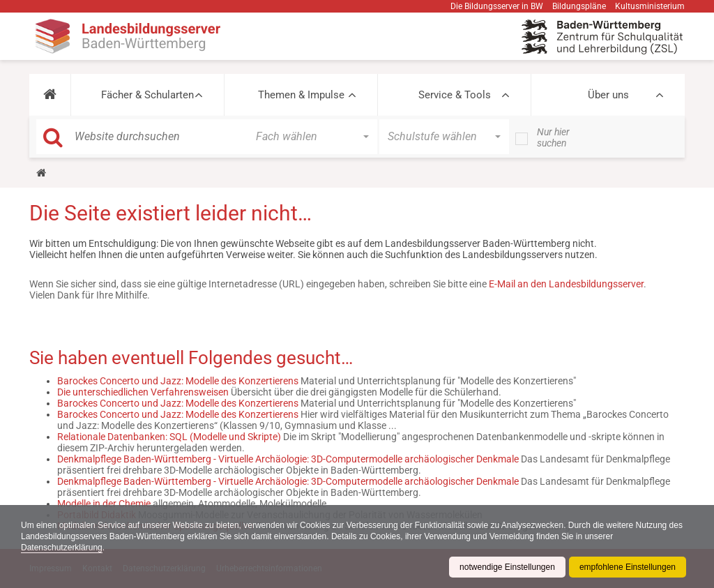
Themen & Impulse (301, 95)
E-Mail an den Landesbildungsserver (566, 284)
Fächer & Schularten (147, 95)
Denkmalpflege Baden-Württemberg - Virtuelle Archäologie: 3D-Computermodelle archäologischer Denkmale (288, 459)
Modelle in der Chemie (104, 504)
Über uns (608, 95)
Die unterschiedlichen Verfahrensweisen (143, 392)
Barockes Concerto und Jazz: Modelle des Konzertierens (178, 381)
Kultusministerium (650, 6)
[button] (50, 95)
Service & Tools (455, 95)
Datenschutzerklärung (62, 548)
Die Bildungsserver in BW (497, 6)
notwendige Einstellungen (507, 567)
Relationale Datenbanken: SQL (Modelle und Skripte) (169, 437)
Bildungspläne (579, 6)
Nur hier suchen (553, 137)
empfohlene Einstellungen (628, 567)
